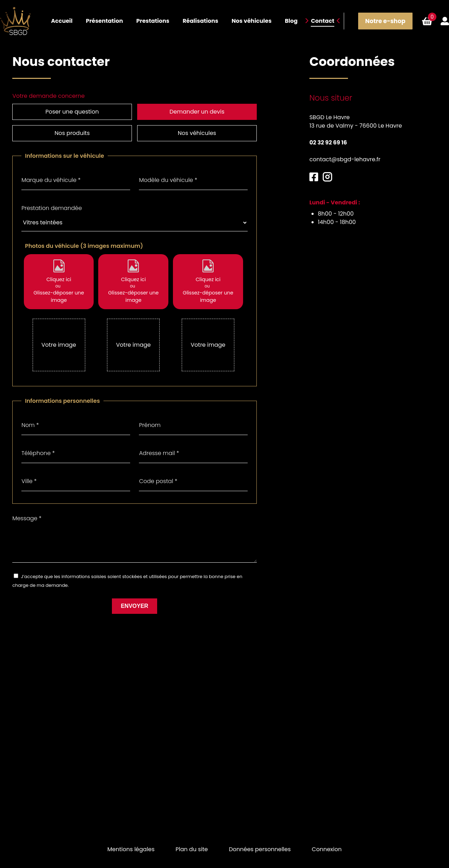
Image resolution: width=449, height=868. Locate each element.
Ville (29, 468)
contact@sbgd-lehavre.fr (345, 159)
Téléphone (38, 440)
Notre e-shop (385, 21)
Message (27, 505)
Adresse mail (159, 440)
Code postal (158, 468)
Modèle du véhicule (168, 167)
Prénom (150, 412)
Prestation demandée (52, 195)
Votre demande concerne (48, 96)
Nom (30, 412)
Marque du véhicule (51, 167)
